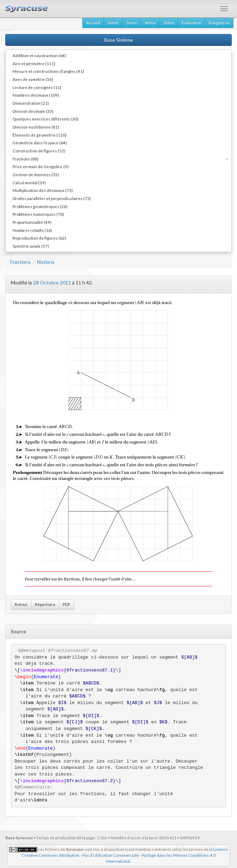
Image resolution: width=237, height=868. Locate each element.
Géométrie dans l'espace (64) (40, 143)
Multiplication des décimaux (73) (43, 190)
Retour (21, 604)
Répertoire (45, 604)
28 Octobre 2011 (52, 283)
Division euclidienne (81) (36, 127)
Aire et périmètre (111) (34, 63)
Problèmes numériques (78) (38, 214)
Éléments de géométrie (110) (40, 135)
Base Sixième (119, 40)
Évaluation (191, 23)
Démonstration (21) (31, 103)
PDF (67, 604)
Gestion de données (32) (36, 174)
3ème (169, 23)
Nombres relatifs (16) (32, 230)
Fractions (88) (26, 159)
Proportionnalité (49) (32, 222)
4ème (150, 23)
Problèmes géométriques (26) (40, 206)
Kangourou (219, 23)
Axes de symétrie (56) (33, 79)
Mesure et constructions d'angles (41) (48, 71)
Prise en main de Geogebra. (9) (41, 166)
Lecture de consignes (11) (37, 87)
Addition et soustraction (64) (39, 55)
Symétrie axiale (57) (31, 246)
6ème (113, 23)
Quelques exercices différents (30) (46, 119)
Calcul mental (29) (29, 182)
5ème (132, 23)
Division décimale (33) (33, 111)
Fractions (21, 262)
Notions (46, 262)
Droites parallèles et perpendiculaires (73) (52, 198)
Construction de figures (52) (39, 151)
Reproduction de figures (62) (39, 238)
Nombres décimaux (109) (36, 95)
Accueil (93, 23)
